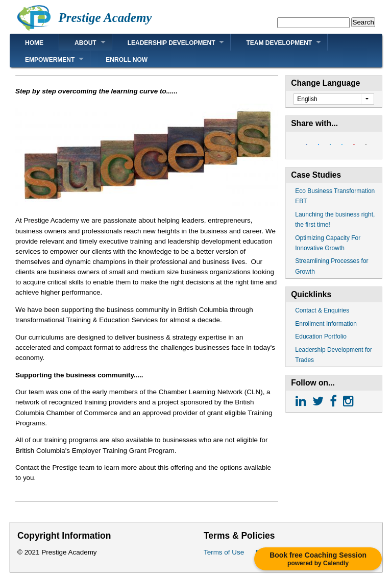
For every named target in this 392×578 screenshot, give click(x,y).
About (85, 43)
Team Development (279, 43)
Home (34, 43)
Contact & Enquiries (322, 310)
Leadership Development (171, 43)
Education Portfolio (321, 336)
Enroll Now (127, 60)
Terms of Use (224, 552)
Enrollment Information (326, 324)
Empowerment (50, 60)
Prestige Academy (105, 18)
